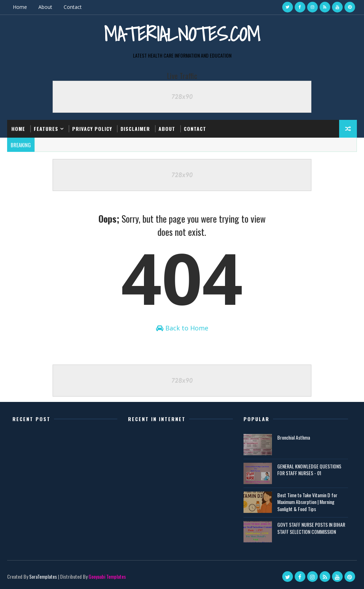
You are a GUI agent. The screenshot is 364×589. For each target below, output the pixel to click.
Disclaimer (135, 129)
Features (46, 129)
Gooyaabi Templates (107, 576)
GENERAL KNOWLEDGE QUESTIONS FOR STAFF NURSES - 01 (309, 470)
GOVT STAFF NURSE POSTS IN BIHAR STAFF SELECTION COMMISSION (311, 528)
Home (20, 7)
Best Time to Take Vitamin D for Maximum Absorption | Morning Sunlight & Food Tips (307, 502)
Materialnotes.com (182, 34)
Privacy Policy (92, 129)
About (45, 7)
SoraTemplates (43, 576)
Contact (73, 7)
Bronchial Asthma (294, 437)
